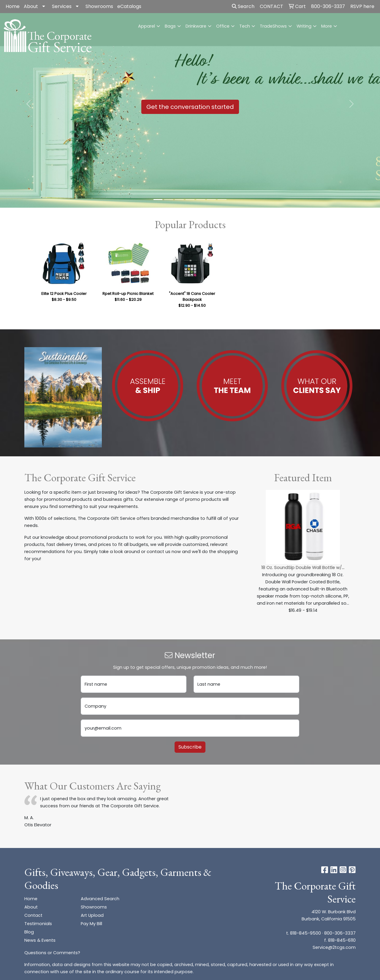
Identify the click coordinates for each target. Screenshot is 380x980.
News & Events (40, 940)
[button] (28, 104)
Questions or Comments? (52, 953)
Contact (33, 915)
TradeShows (273, 26)
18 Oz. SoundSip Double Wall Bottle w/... (303, 568)
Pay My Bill (91, 924)
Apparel (147, 26)
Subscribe (190, 747)
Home (13, 6)
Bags (170, 26)
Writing (304, 26)
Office (223, 26)
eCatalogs (129, 6)
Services (62, 6)
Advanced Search (100, 899)
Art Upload (92, 915)
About (31, 6)
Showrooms (99, 6)
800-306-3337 (340, 933)
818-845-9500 (305, 933)
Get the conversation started (190, 107)
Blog (29, 932)
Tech (245, 26)
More (327, 26)
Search (243, 6)
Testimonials (38, 924)
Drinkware (196, 26)
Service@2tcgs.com (334, 947)
